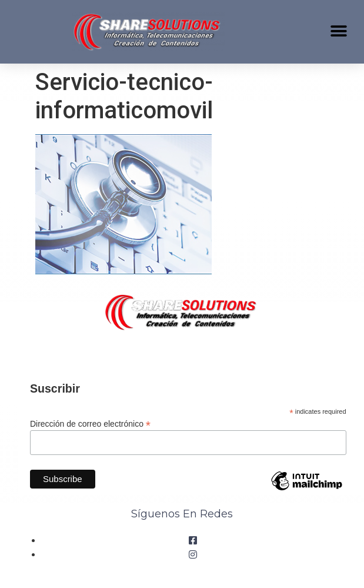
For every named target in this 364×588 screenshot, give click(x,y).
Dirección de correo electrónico (90, 423)
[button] (339, 31)
